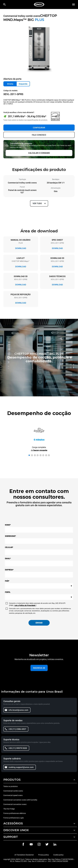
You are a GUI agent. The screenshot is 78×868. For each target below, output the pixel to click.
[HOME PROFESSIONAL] (39, 4)
